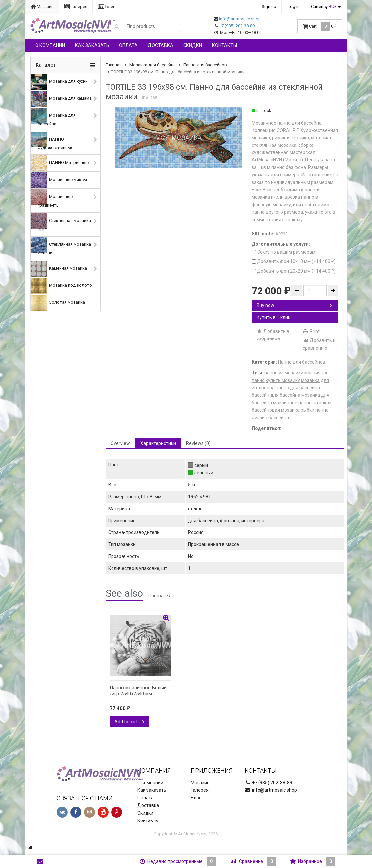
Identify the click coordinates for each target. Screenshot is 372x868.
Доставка (160, 45)
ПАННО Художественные (52, 141)
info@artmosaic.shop (240, 19)
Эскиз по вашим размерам (283, 252)
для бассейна (285, 395)
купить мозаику (283, 380)
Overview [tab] (120, 443)
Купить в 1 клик (273, 317)
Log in (294, 6)
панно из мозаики (284, 373)
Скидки (193, 45)
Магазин (42, 6)
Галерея (76, 6)
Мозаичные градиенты (52, 198)
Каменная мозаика (59, 269)
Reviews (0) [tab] (198, 443)
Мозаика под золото (61, 286)
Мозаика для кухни (59, 82)
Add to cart (129, 722)
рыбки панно (315, 410)
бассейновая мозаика (276, 410)
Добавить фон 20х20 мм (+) (294, 271)
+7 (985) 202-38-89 (237, 26)
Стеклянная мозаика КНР (61, 222)
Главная (114, 65)
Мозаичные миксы (59, 180)
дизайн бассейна (270, 418)
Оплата (128, 45)
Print (311, 331)
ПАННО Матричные (60, 163)
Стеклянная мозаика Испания (61, 246)
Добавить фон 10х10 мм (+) (294, 261)
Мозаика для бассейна (53, 117)
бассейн (260, 395)
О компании (50, 45)
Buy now (294, 305)
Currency (324, 6)
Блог (106, 6)
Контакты (224, 45)
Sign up (269, 6)
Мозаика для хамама (61, 99)
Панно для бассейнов (205, 65)
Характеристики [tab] (158, 443)
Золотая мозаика (58, 303)
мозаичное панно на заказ (302, 403)
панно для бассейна (298, 388)
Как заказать (92, 45)
